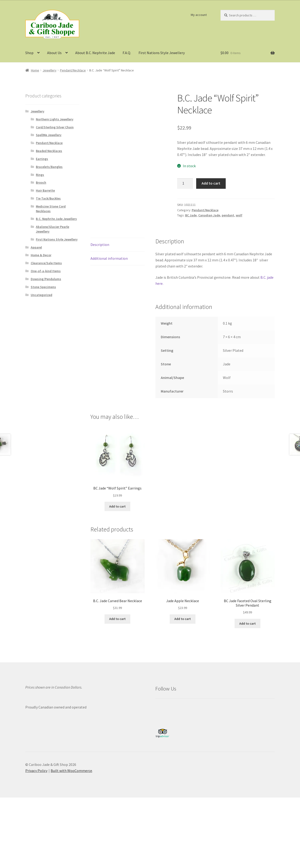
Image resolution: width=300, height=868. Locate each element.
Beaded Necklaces (49, 151)
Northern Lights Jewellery (55, 119)
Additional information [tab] (109, 258)
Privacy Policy (36, 771)
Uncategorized (41, 295)
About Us (54, 53)
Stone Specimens (43, 287)
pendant (228, 215)
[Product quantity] (185, 184)
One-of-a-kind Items (46, 271)
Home (35, 70)
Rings (40, 175)
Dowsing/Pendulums (46, 279)
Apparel (36, 247)
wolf (239, 215)
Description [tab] (100, 245)
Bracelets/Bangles (49, 167)
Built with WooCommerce (71, 771)
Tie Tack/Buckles (48, 198)
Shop (29, 53)
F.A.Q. (127, 53)
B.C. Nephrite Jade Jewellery (56, 219)
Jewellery (50, 70)
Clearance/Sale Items (46, 263)
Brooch (41, 182)
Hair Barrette (45, 190)
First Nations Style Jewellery (162, 53)
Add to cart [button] (117, 506)
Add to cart (211, 183)
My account (199, 15)
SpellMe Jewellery (49, 135)
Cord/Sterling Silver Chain (55, 127)
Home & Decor (41, 255)
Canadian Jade (209, 215)
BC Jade (191, 215)
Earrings (42, 159)
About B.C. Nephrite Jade (95, 53)
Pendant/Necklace (73, 70)
